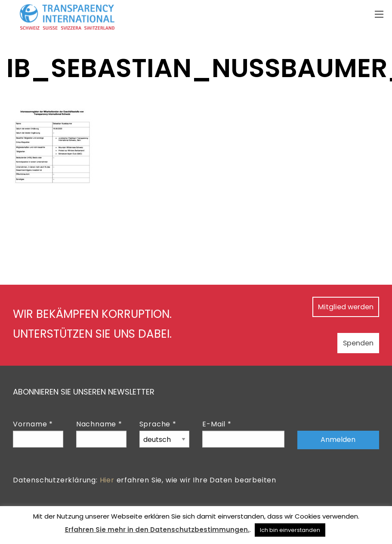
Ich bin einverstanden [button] (290, 530)
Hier (107, 480)
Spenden (348, 342)
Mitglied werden (333, 306)
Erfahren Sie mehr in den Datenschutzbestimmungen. (157, 530)
